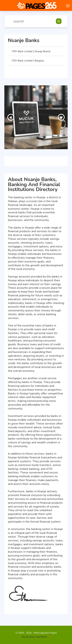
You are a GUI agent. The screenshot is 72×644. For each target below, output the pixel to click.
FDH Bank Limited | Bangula (28, 61)
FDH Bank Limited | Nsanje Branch (31, 51)
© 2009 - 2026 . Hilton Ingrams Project (36, 633)
